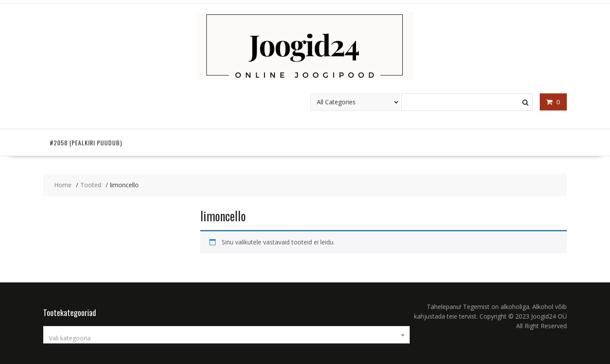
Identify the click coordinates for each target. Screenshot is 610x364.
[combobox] (226, 335)
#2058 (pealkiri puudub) (86, 143)
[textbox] (226, 338)
